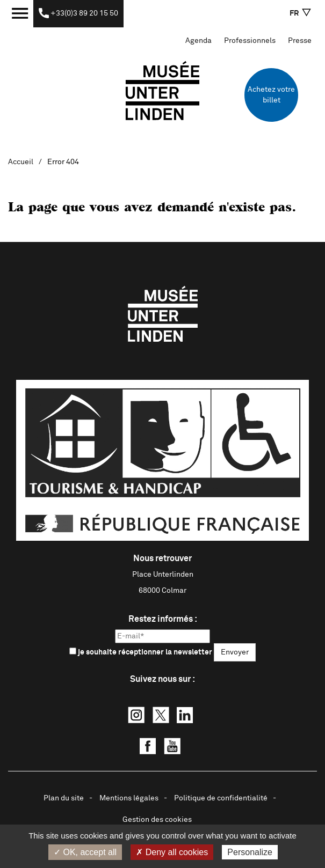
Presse (300, 41)
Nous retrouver (162, 558)
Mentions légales (129, 798)
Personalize (250, 852)
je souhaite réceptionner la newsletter (141, 652)
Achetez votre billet (271, 95)
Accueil (21, 162)
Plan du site (64, 798)
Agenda (198, 41)
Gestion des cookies (157, 820)
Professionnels (250, 41)
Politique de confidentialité (221, 798)
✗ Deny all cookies (172, 852)
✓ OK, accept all (85, 852)
